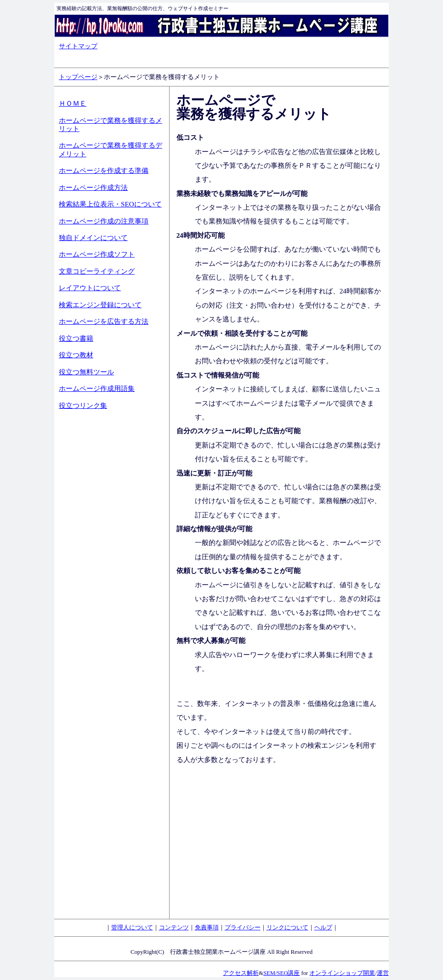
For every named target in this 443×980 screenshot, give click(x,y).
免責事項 (207, 928)
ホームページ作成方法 (93, 187)
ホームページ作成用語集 (97, 388)
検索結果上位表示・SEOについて (110, 204)
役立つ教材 (76, 355)
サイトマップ (78, 46)
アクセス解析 (241, 973)
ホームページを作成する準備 (104, 170)
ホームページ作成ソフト (97, 254)
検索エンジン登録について (100, 305)
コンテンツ (174, 928)
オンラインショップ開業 (342, 973)
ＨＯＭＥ (73, 103)
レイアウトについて (90, 288)
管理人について (132, 928)
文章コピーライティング (97, 271)
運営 (383, 973)
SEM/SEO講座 (281, 973)
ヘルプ (323, 928)
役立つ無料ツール (86, 372)
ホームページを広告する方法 (104, 321)
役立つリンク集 (83, 405)
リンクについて (287, 928)
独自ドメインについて (93, 238)
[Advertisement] (96, 564)
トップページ (78, 77)
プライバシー (243, 928)
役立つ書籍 (76, 338)
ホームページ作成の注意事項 (104, 221)
